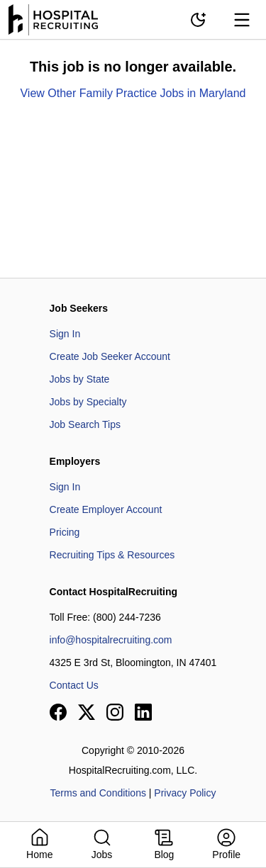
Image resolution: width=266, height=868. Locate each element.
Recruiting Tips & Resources (112, 555)
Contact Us (74, 685)
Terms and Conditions (98, 793)
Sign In (65, 334)
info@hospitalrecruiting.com (111, 640)
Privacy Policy (185, 793)
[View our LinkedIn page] (143, 712)
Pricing (65, 532)
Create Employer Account (106, 509)
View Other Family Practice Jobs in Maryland (133, 93)
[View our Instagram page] (115, 712)
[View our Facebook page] (58, 712)
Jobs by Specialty (88, 402)
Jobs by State (80, 379)
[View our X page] (87, 712)
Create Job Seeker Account (110, 356)
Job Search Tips (85, 424)
